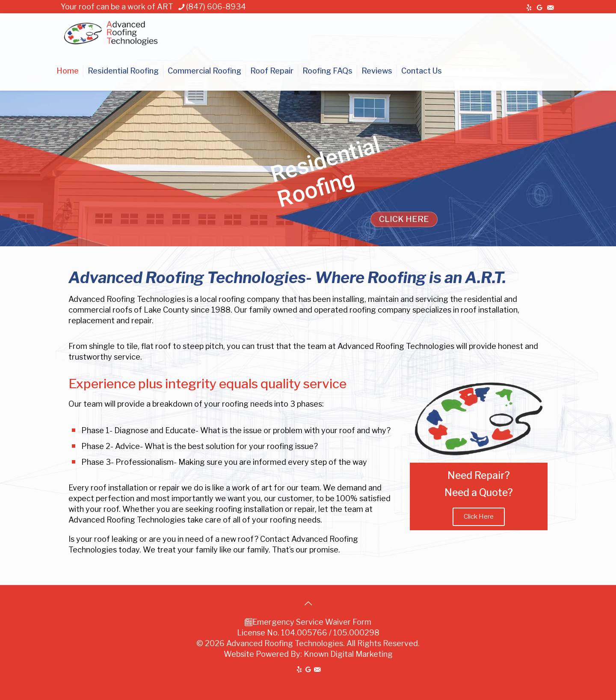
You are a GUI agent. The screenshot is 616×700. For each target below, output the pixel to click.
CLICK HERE (404, 219)
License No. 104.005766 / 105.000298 (308, 633)
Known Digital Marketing (348, 654)
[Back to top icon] (308, 603)
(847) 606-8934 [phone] (216, 7)
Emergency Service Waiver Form (312, 622)
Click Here (479, 517)
